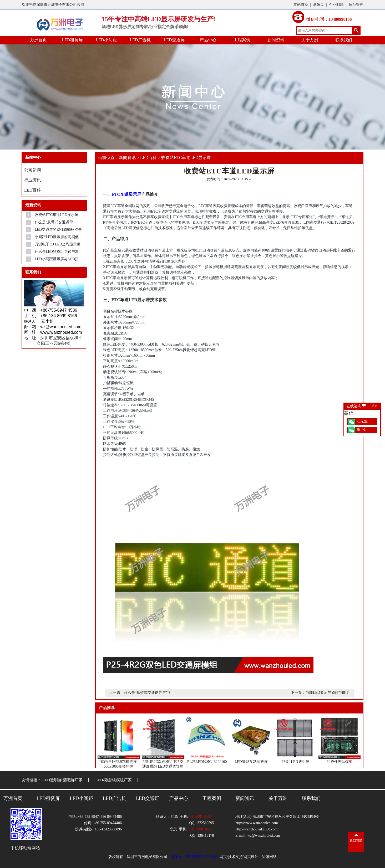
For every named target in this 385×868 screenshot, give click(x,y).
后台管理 (356, 5)
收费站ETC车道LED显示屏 (186, 158)
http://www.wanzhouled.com (257, 823)
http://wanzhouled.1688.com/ (257, 829)
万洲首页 (38, 40)
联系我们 (344, 40)
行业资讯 (33, 180)
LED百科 (32, 190)
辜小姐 (362, 430)
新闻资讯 (276, 40)
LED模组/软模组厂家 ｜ (119, 780)
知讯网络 (269, 857)
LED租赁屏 (72, 40)
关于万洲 (310, 40)
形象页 (318, 5)
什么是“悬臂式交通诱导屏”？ (148, 693)
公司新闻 (33, 170)
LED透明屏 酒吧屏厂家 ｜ (68, 780)
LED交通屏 (174, 40)
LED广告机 (140, 40)
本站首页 (301, 5)
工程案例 (242, 40)
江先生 (362, 421)
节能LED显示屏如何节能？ (328, 693)
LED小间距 (106, 40)
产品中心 (208, 40)
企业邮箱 (336, 5)
